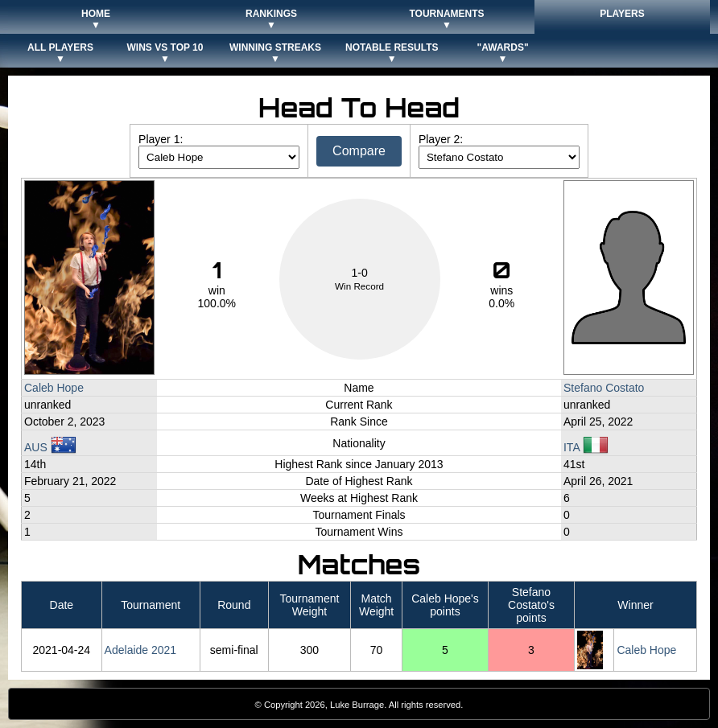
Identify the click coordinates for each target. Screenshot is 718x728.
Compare (359, 151)
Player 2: (441, 139)
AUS (50, 447)
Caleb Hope (54, 388)
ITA (586, 447)
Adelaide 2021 (141, 650)
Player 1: (161, 139)
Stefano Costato (604, 388)
